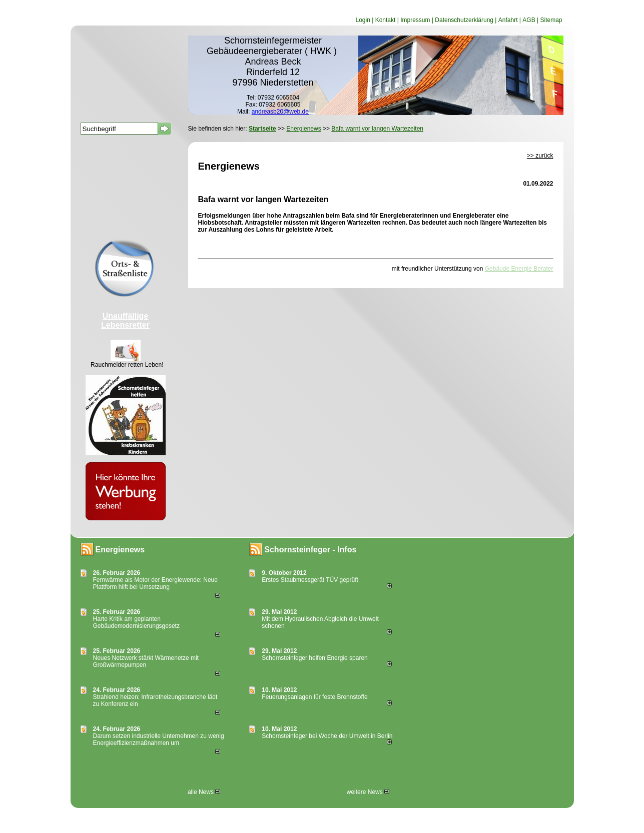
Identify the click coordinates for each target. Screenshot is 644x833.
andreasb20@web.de (280, 112)
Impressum (415, 20)
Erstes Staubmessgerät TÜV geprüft (310, 580)
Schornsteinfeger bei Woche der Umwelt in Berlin (327, 736)
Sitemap (551, 20)
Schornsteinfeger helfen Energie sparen (314, 658)
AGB (529, 20)
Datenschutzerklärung (464, 20)
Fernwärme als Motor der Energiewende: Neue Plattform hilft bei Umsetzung (155, 583)
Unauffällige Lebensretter (125, 320)
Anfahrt (508, 20)
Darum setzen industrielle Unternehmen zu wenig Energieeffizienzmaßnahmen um (159, 739)
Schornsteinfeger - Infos (310, 550)
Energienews (120, 550)
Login (363, 20)
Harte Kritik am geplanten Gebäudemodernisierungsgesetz (136, 622)
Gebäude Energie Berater (519, 269)
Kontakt (386, 20)
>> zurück (540, 156)
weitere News (368, 792)
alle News (204, 792)
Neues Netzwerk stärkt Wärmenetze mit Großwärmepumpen (146, 661)
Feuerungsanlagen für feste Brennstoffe (314, 697)
